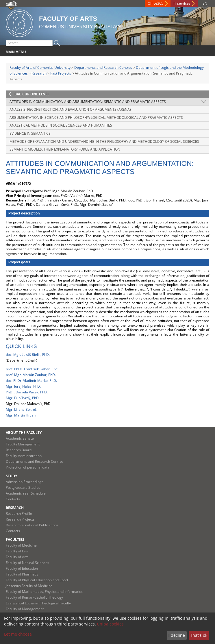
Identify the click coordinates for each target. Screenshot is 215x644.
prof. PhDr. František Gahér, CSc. (32, 369)
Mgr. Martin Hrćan (21, 415)
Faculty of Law (17, 551)
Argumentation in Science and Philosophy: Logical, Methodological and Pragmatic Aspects (96, 117)
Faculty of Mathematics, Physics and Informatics (44, 592)
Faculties (15, 540)
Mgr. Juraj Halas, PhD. (23, 386)
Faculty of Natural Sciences (27, 563)
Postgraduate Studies (23, 487)
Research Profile (19, 513)
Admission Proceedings (25, 482)
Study (11, 476)
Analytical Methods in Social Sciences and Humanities (61, 125)
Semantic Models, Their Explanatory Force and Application (65, 149)
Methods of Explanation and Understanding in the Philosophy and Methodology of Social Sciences (104, 141)
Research (39, 73)
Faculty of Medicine (21, 545)
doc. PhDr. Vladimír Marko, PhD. (31, 381)
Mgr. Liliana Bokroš (21, 409)
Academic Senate (20, 438)
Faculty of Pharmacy (22, 574)
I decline (177, 635)
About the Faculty (24, 433)
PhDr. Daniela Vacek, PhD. (27, 392)
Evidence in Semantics (30, 133)
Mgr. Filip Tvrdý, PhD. (23, 398)
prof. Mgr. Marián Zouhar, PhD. (31, 375)
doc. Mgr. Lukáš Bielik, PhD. (28, 355)
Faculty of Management (25, 609)
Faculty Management (23, 444)
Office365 (155, 3)
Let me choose (18, 634)
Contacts (13, 499)
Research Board (19, 450)
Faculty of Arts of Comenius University (40, 67)
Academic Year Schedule (26, 493)
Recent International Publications (32, 525)
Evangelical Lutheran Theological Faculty (38, 603)
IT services (182, 3)
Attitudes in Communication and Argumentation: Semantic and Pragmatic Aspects (88, 102)
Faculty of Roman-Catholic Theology (34, 597)
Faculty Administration (24, 456)
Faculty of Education (22, 568)
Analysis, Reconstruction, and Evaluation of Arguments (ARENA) (70, 109)
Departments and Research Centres (103, 67)
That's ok (199, 635)
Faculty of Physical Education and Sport (37, 580)
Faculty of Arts (17, 557)
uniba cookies (110, 624)
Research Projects (20, 519)
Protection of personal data (28, 467)
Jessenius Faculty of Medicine (29, 586)
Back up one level (32, 94)
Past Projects (61, 73)
